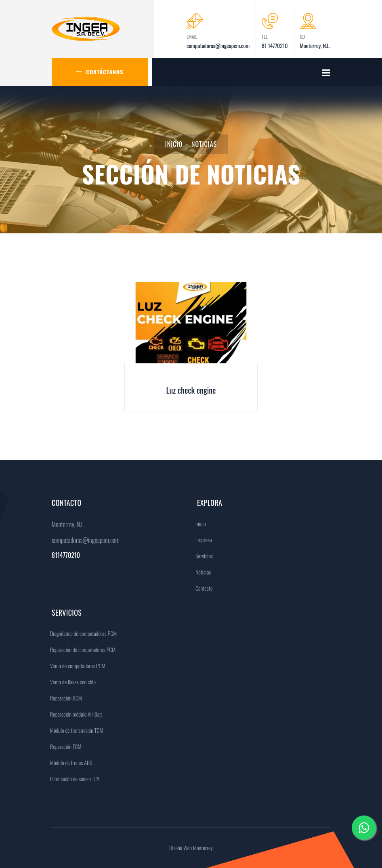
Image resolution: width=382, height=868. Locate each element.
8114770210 (66, 555)
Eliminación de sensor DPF (73, 779)
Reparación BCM (64, 698)
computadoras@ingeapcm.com (218, 45)
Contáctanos (105, 72)
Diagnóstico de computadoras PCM (81, 633)
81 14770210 (275, 45)
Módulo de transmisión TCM (75, 730)
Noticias (201, 572)
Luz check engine (191, 390)
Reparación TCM (64, 746)
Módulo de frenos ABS (69, 762)
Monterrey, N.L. (315, 45)
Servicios (202, 556)
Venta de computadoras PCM (76, 666)
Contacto (202, 588)
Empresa (202, 540)
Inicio (174, 144)
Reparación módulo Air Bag (74, 714)
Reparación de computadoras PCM (81, 649)
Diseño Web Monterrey (191, 848)
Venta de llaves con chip (71, 682)
